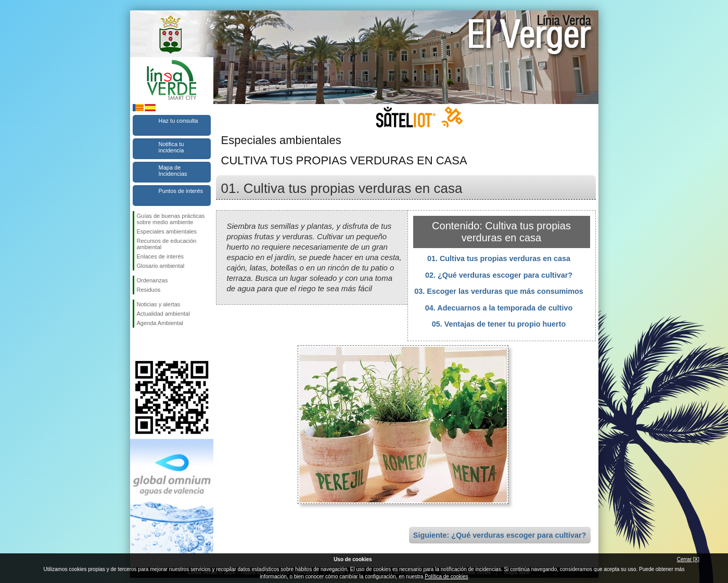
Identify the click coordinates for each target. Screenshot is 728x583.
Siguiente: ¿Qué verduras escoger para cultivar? (500, 535)
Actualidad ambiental (163, 314)
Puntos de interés (181, 191)
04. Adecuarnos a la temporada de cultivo (499, 308)
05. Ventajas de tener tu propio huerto (499, 324)
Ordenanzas (152, 280)
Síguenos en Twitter (156, 344)
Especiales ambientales (167, 231)
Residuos (149, 290)
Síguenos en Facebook (139, 344)
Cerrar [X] (688, 559)
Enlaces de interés (161, 256)
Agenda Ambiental (160, 323)
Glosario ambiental (161, 266)
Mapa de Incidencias (173, 171)
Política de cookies (446, 576)
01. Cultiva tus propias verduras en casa (499, 258)
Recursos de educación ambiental (167, 244)
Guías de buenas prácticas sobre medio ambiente (171, 219)
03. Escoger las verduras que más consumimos (499, 291)
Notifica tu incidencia (171, 147)
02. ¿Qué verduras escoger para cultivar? (499, 275)
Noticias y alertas (159, 304)
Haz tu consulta (178, 121)
